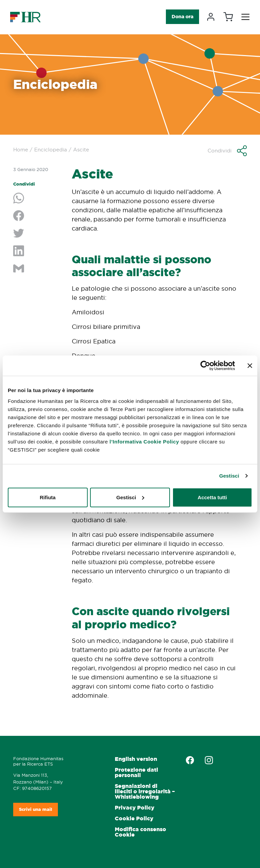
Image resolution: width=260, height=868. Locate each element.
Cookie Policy (134, 818)
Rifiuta (48, 497)
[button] (227, 151)
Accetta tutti (212, 497)
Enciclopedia (51, 150)
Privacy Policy (135, 808)
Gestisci (229, 476)
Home (21, 150)
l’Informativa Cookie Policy (144, 441)
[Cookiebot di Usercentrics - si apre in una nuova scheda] (205, 366)
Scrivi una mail (36, 809)
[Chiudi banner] (250, 366)
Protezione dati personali (136, 773)
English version (136, 759)
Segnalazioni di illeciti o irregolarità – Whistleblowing (145, 791)
